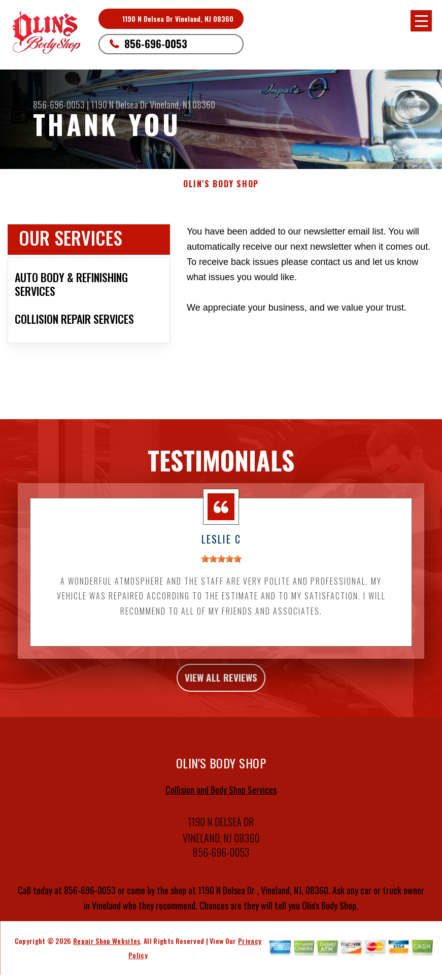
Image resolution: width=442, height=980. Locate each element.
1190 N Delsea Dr (120, 105)
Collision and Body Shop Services (221, 800)
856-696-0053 (156, 44)
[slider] (221, 563)
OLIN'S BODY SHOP (221, 184)
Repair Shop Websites (107, 951)
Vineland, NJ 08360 (182, 105)
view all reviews (221, 685)
